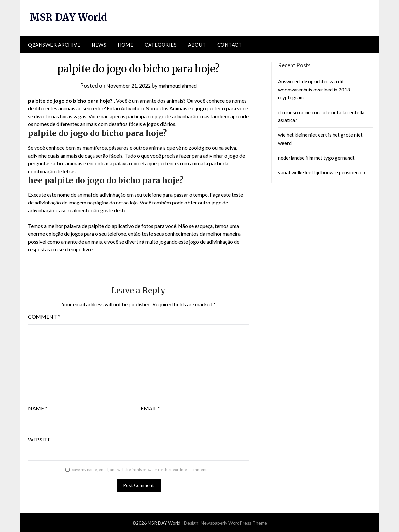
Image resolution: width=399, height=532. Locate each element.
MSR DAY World (69, 17)
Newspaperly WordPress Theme (234, 523)
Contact (230, 45)
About (197, 45)
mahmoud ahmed (180, 85)
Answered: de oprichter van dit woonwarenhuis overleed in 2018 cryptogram (314, 89)
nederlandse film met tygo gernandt (316, 158)
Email (150, 408)
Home (125, 45)
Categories (161, 45)
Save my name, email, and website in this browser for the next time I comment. (140, 470)
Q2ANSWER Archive (54, 45)
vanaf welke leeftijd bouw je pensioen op (322, 172)
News (99, 45)
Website (39, 439)
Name (38, 408)
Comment (44, 317)
